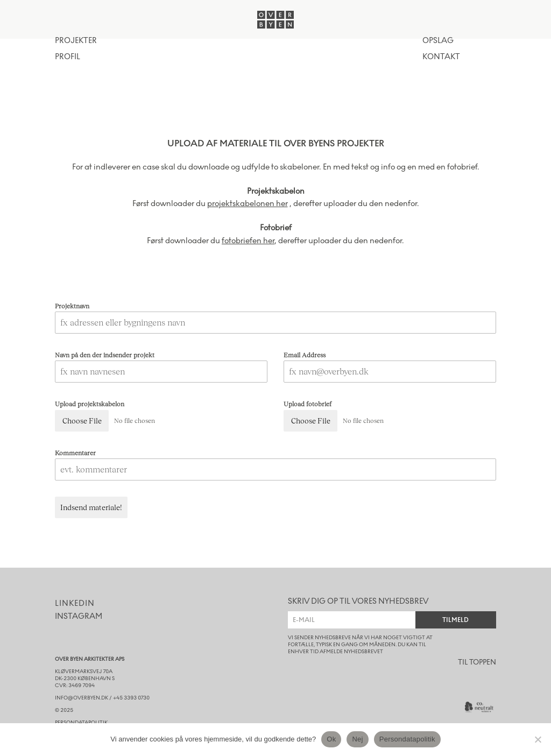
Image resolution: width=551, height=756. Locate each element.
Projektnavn (72, 306)
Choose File (82, 421)
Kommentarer (75, 453)
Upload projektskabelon (90, 404)
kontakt (441, 57)
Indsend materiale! (91, 507)
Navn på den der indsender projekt (105, 355)
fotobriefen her (248, 241)
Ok (331, 739)
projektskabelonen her (248, 203)
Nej (357, 739)
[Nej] (538, 739)
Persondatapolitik (407, 739)
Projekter (76, 41)
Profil (68, 57)
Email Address (305, 355)
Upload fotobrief (308, 404)
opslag (438, 41)
